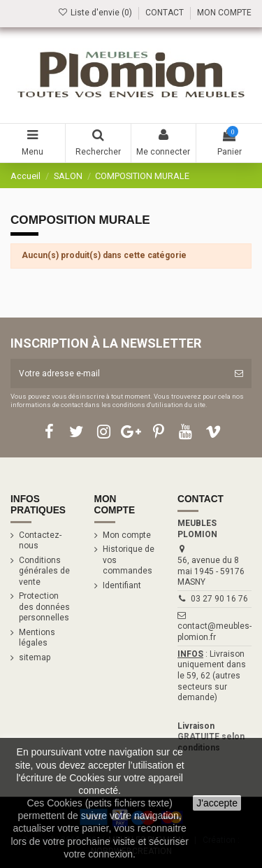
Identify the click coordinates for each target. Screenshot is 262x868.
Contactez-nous (40, 541)
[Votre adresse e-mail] (118, 373)
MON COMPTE (224, 13)
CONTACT (165, 13)
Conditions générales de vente (44, 571)
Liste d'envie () (96, 13)
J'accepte (217, 803)
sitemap (35, 657)
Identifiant (122, 585)
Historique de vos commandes (129, 560)
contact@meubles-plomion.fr (214, 632)
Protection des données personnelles (44, 607)
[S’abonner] (239, 373)
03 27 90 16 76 (219, 599)
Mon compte (127, 535)
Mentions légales (37, 638)
